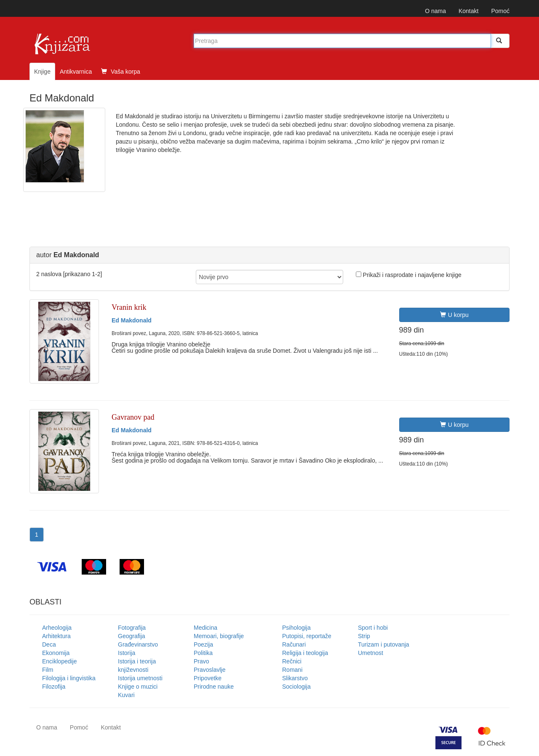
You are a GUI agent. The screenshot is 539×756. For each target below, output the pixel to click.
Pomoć (500, 11)
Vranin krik (129, 307)
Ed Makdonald (132, 320)
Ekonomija (56, 653)
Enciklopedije (60, 661)
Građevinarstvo (138, 644)
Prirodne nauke (214, 687)
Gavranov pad (133, 417)
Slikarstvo (295, 678)
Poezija (203, 644)
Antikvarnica (76, 72)
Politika (203, 653)
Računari (294, 644)
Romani (292, 670)
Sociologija (296, 687)
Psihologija (296, 628)
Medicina (205, 628)
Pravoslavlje (209, 670)
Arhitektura (56, 636)
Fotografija (132, 628)
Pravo (201, 661)
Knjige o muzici (138, 687)
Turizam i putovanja (384, 644)
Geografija (132, 636)
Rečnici (292, 661)
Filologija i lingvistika (69, 678)
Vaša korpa (121, 72)
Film (48, 670)
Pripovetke (208, 678)
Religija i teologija (305, 653)
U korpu (454, 315)
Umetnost (371, 653)
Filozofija (54, 687)
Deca (49, 644)
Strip (364, 636)
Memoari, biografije (219, 636)
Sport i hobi (373, 628)
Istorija (127, 653)
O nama (435, 11)
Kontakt (468, 11)
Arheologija (57, 628)
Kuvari (126, 695)
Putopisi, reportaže (307, 636)
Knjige (42, 72)
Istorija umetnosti (140, 678)
